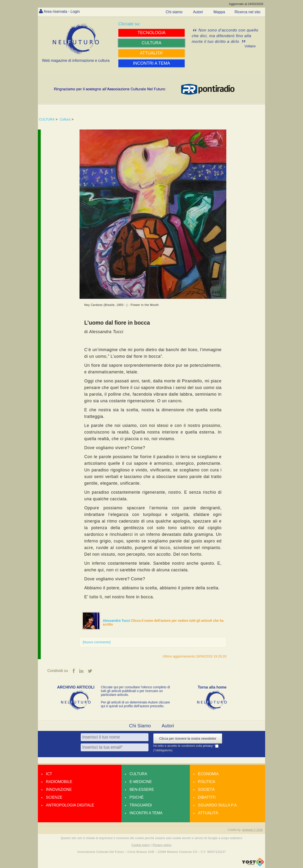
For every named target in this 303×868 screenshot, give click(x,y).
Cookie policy (141, 845)
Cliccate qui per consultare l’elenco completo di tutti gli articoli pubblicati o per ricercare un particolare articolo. (135, 691)
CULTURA (47, 119)
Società (206, 790)
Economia (208, 774)
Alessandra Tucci (117, 621)
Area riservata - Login (62, 11)
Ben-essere (142, 790)
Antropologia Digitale (70, 805)
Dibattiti (207, 797)
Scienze (54, 797)
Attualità (208, 813)
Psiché (137, 797)
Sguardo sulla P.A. (218, 805)
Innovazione (59, 790)
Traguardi (141, 805)
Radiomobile (59, 782)
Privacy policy (162, 845)
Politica (207, 782)
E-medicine (141, 782)
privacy (208, 746)
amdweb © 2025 (252, 830)
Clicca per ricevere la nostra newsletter (188, 738)
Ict (49, 774)
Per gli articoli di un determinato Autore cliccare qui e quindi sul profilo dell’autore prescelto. (135, 704)
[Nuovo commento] (97, 642)
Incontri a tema (146, 813)
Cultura (65, 119)
